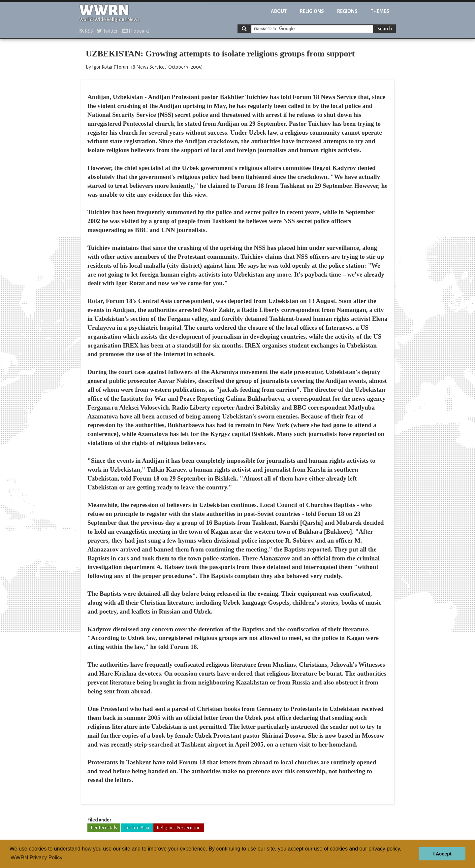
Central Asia (137, 828)
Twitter (107, 31)
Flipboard (135, 31)
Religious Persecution (179, 828)
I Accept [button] (442, 854)
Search (385, 29)
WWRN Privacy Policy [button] (36, 858)
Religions (312, 11)
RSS (86, 31)
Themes (380, 11)
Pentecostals (104, 828)
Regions (347, 11)
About (279, 11)
